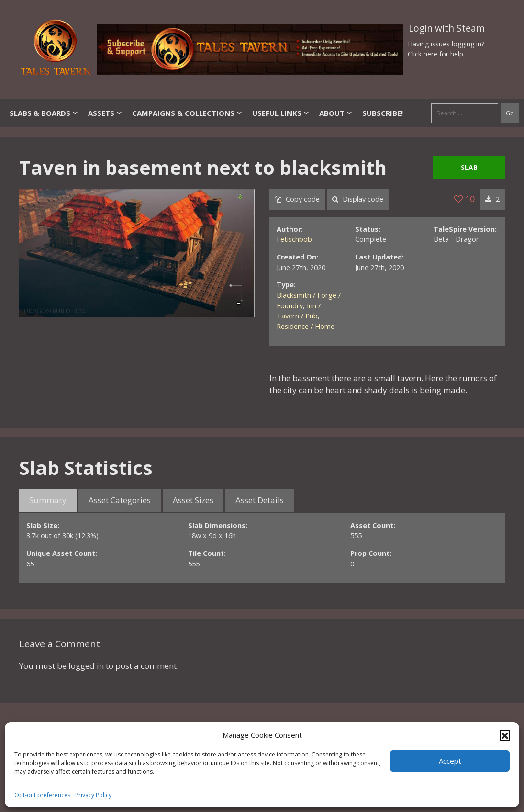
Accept (450, 761)
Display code (358, 199)
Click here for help (435, 54)
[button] (505, 735)
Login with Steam (447, 28)
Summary (48, 500)
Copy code (297, 199)
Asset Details (260, 500)
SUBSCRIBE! (383, 113)
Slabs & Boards (44, 113)
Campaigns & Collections (187, 113)
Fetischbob (294, 239)
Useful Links (281, 113)
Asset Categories (120, 500)
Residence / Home (306, 326)
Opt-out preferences (42, 795)
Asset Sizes (193, 500)
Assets (105, 113)
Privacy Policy (93, 795)
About (336, 113)
